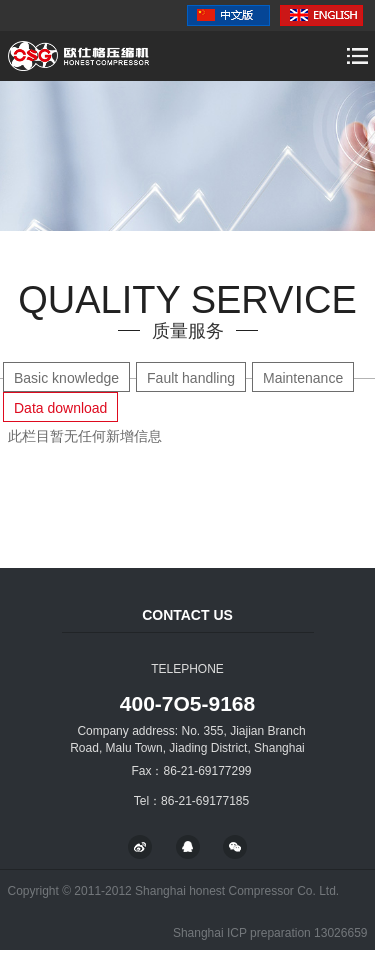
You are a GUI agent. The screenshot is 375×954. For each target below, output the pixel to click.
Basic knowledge (66, 378)
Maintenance (303, 378)
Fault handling (191, 378)
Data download (60, 408)
